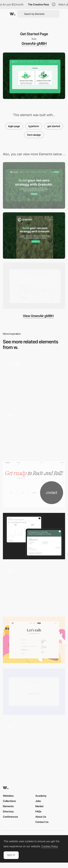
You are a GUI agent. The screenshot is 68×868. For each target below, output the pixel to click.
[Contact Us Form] (34, 640)
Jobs (38, 801)
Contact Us (42, 822)
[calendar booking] (34, 432)
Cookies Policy (50, 846)
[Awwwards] (13, 14)
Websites (8, 796)
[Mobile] (34, 236)
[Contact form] (34, 484)
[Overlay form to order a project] (34, 588)
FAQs (38, 811)
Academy (41, 796)
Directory (8, 811)
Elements (8, 806)
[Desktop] (34, 185)
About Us (41, 817)
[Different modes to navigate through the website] (34, 744)
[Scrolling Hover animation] (34, 286)
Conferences (10, 817)
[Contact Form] (34, 692)
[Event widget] (34, 536)
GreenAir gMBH (34, 44)
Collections (9, 801)
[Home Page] (34, 380)
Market (39, 806)
